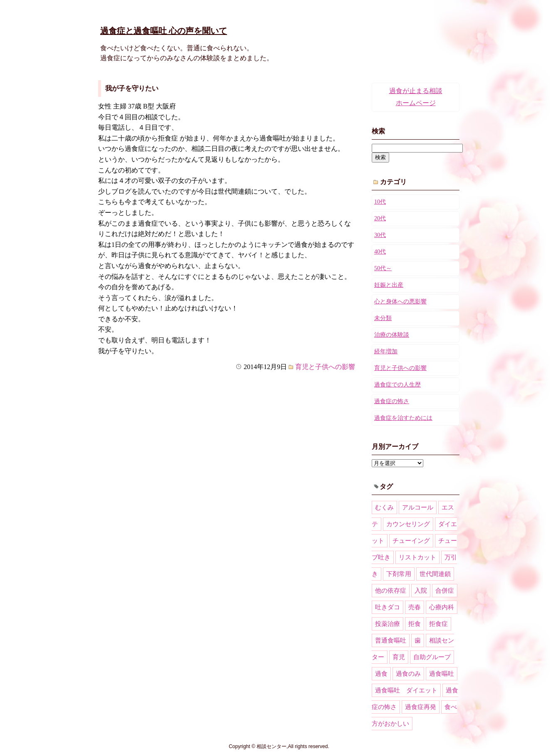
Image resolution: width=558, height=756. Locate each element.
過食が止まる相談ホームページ (416, 97)
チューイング (411, 541)
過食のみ (408, 674)
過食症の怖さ (392, 401)
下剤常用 (399, 574)
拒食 (415, 624)
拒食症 (438, 624)
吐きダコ (388, 607)
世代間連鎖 (435, 574)
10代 (380, 202)
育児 (399, 657)
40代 (380, 252)
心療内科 (442, 607)
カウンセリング (408, 524)
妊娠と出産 (389, 285)
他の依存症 (391, 591)
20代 (380, 218)
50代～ (383, 268)
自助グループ (432, 657)
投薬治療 (388, 624)
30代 (380, 235)
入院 (421, 591)
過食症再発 (421, 707)
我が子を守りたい (132, 88)
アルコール (418, 507)
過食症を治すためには (403, 418)
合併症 (445, 591)
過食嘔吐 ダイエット (406, 690)
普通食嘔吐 (391, 640)
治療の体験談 (392, 335)
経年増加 (386, 351)
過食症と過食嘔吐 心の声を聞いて (164, 31)
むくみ (384, 507)
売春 (415, 607)
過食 (381, 674)
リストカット (417, 557)
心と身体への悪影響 (400, 302)
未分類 (383, 318)
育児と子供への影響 (325, 367)
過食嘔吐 (442, 674)
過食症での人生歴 (398, 385)
